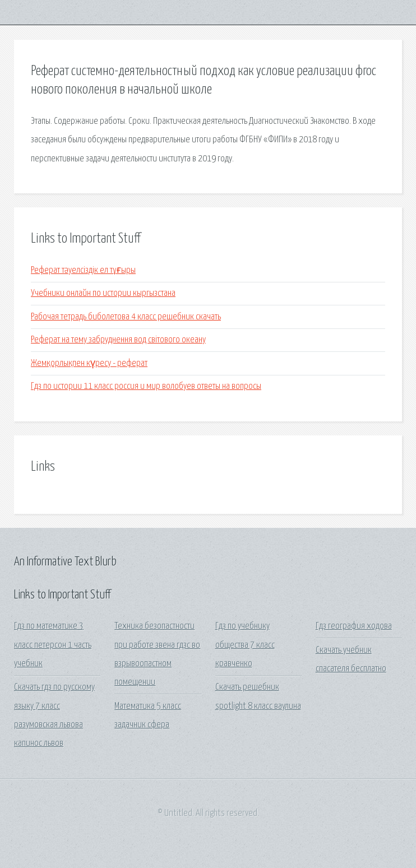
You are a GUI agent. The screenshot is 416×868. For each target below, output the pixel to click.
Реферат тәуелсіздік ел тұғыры (83, 270)
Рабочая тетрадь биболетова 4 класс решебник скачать (126, 317)
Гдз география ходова (354, 626)
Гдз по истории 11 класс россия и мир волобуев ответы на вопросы (146, 386)
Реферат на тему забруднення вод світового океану (118, 340)
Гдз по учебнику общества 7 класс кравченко (245, 645)
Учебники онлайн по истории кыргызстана (103, 293)
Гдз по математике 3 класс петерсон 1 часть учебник (53, 645)
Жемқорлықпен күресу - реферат (89, 363)
